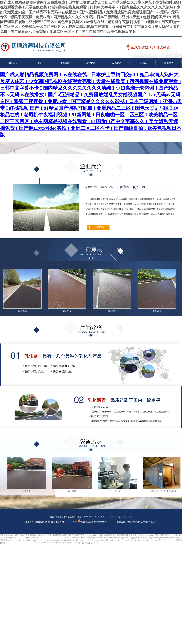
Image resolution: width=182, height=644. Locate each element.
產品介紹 (117, 63)
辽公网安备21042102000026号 (92, 522)
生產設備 (65, 63)
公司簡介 (39, 63)
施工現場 (22, 311)
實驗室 (118, 491)
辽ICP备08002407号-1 (67, 522)
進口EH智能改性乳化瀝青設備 (163, 491)
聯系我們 (169, 63)
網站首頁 (13, 63)
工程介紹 (91, 63)
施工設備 (27, 491)
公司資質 (143, 63)
